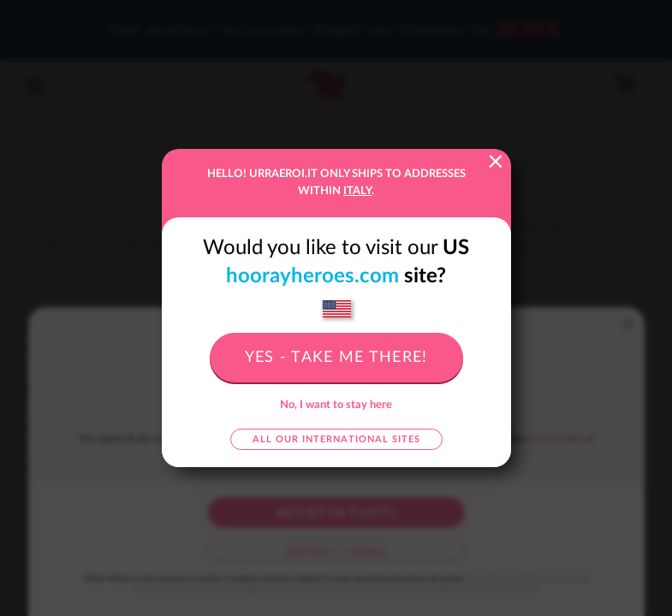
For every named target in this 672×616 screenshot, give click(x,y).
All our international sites (336, 439)
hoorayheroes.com (312, 276)
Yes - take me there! (336, 358)
